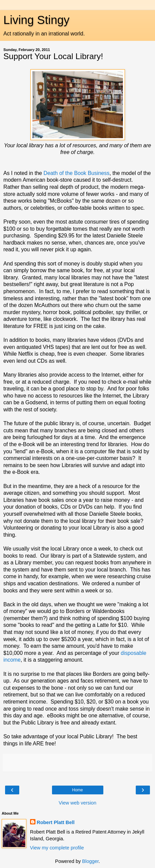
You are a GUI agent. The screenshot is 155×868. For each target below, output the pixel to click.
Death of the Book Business (76, 173)
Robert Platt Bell (56, 822)
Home (77, 790)
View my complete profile (57, 848)
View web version (78, 803)
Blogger (90, 861)
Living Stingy (36, 20)
